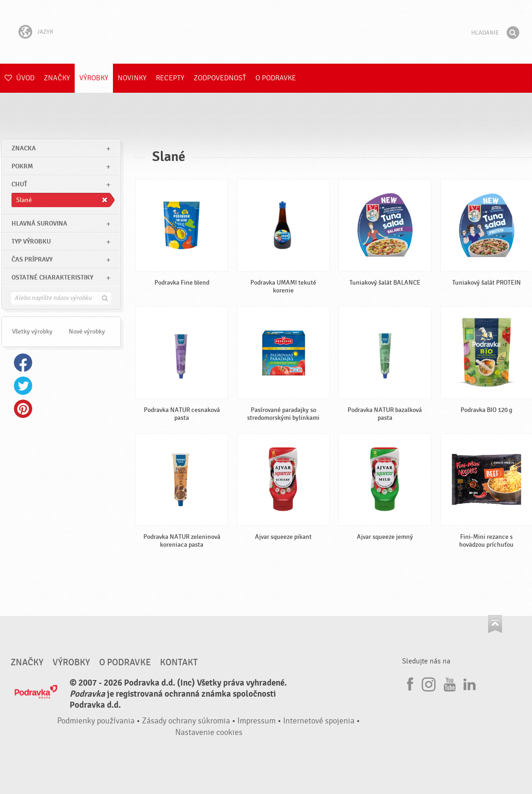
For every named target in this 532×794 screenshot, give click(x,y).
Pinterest (23, 409)
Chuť (19, 184)
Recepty (170, 78)
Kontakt (179, 663)
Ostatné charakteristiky (52, 278)
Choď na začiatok (495, 624)
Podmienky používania (96, 721)
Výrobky (94, 78)
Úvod (20, 78)
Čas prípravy (32, 260)
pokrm (22, 166)
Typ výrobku (31, 242)
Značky (57, 78)
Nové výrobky (87, 331)
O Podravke (276, 78)
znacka (24, 148)
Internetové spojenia (319, 721)
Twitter (23, 386)
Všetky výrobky (32, 331)
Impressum (257, 721)
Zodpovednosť (220, 78)
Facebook (23, 363)
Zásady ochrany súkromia (186, 721)
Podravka (266, 32)
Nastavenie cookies (209, 732)
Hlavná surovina (39, 224)
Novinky (132, 78)
